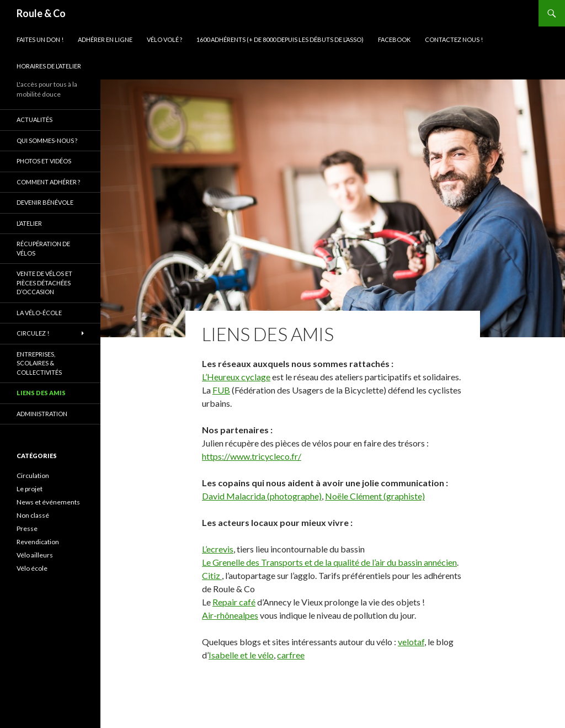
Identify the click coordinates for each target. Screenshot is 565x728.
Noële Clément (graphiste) (375, 496)
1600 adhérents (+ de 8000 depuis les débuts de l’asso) (280, 39)
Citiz (212, 575)
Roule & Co (41, 13)
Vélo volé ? (164, 39)
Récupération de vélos (43, 248)
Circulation (33, 475)
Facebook (394, 39)
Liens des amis (41, 393)
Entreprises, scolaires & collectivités (39, 363)
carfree (291, 655)
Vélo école (32, 568)
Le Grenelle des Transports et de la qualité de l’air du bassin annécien (329, 562)
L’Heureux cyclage (236, 377)
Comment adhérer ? (48, 182)
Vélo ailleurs (35, 555)
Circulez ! (33, 333)
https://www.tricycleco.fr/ (252, 456)
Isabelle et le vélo (241, 655)
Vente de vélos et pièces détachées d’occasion (44, 283)
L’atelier (29, 223)
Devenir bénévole (45, 202)
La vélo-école (39, 313)
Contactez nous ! (454, 39)
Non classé (33, 515)
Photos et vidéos (44, 161)
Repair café (234, 602)
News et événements (48, 502)
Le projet (30, 489)
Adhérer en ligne (105, 39)
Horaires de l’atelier (49, 66)
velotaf (411, 642)
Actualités (34, 119)
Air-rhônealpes (230, 615)
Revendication (38, 542)
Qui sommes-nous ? (47, 140)
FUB (221, 390)
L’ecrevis (218, 549)
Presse (27, 528)
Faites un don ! (40, 39)
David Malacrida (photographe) (262, 496)
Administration (42, 414)
